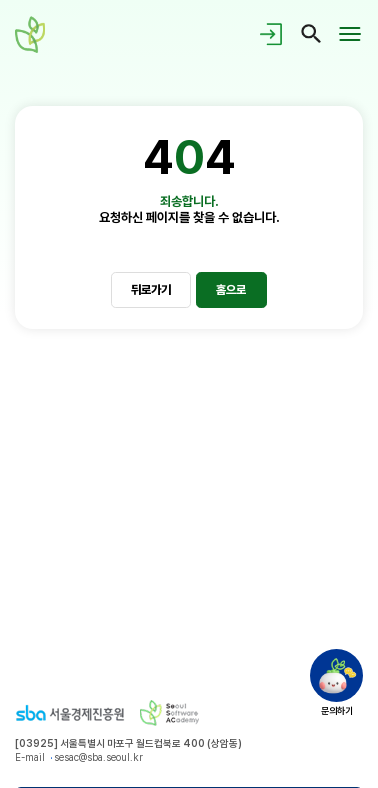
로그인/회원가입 (273, 34)
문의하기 (337, 710)
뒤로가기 (151, 289)
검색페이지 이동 (311, 34)
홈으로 (231, 289)
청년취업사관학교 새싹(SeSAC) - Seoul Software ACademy (33, 34)
